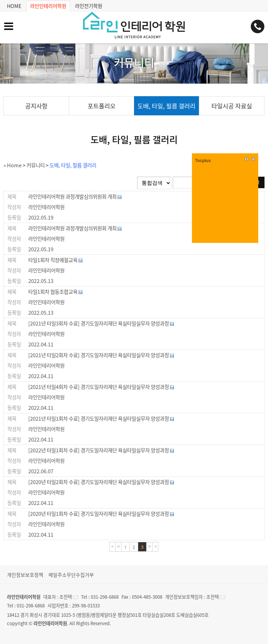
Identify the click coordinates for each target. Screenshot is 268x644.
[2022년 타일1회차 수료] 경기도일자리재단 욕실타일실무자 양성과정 (101, 450)
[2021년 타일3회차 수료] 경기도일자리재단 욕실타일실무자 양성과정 (101, 323)
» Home (13, 165)
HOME (14, 6)
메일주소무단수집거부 (71, 575)
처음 (112, 547)
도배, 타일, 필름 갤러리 (166, 106)
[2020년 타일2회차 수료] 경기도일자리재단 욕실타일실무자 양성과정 (101, 482)
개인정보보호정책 (25, 575)
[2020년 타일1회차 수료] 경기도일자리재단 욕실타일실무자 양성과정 (101, 514)
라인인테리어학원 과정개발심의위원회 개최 (75, 197)
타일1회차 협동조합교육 (55, 292)
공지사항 (36, 106)
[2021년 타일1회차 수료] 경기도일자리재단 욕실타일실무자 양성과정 (101, 419)
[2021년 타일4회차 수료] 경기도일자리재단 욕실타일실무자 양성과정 (101, 387)
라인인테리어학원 (48, 6)
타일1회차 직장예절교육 (55, 260)
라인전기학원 (89, 6)
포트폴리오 (102, 106)
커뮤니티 (36, 165)
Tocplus (203, 161)
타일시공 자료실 (232, 106)
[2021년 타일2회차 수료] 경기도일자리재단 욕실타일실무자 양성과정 (101, 355)
